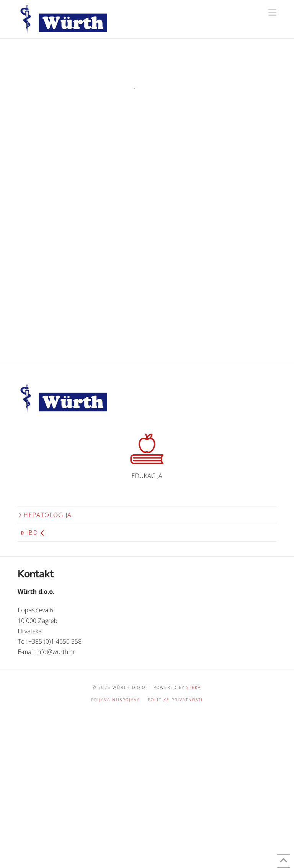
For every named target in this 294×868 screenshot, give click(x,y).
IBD (33, 533)
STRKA (194, 687)
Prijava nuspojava (116, 700)
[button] (272, 12)
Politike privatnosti (175, 700)
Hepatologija (45, 515)
